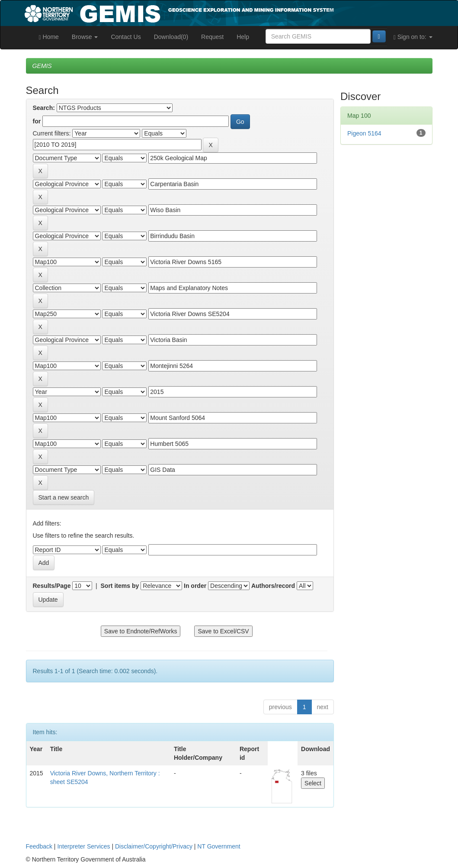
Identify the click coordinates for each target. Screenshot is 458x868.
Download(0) (171, 37)
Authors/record (273, 586)
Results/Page (52, 586)
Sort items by (120, 586)
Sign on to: (413, 37)
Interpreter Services (83, 846)
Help (243, 37)
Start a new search (64, 497)
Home (49, 37)
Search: (44, 108)
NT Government (219, 846)
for (37, 121)
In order (195, 586)
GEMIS (42, 66)
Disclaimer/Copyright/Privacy (154, 846)
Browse (85, 37)
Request (212, 37)
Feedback (39, 846)
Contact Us (126, 37)
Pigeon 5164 (364, 133)
